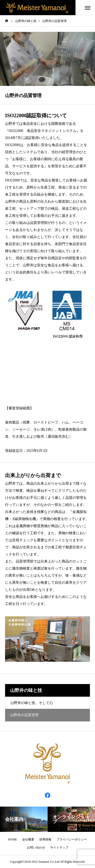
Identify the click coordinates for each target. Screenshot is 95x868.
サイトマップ (59, 848)
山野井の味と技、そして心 (32, 703)
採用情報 (45, 839)
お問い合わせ (36, 848)
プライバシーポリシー (72, 839)
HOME (13, 839)
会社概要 (28, 839)
